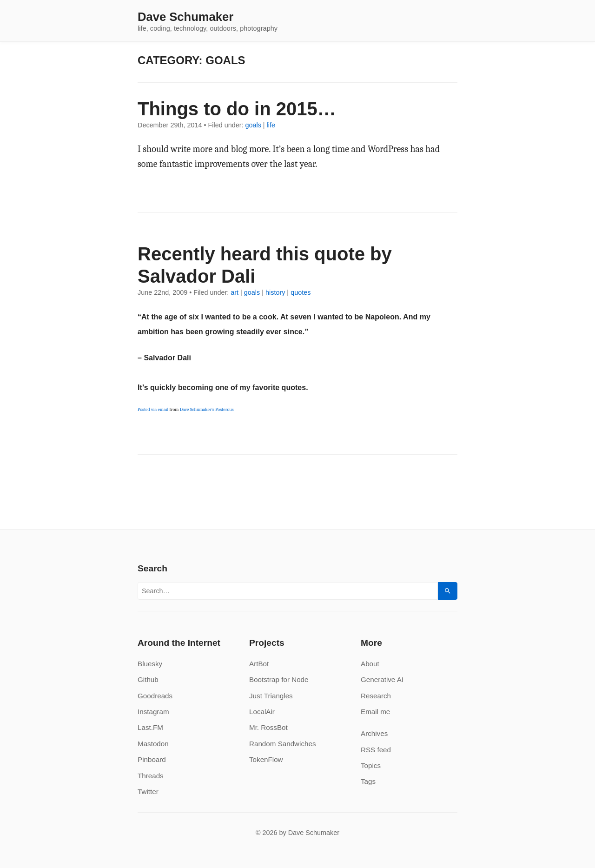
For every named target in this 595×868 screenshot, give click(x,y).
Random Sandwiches (283, 744)
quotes (301, 292)
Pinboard (152, 759)
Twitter (148, 792)
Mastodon (153, 744)
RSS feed (376, 750)
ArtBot (259, 664)
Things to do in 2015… (237, 109)
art (235, 292)
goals (253, 125)
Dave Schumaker (185, 17)
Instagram (153, 712)
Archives (374, 733)
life (271, 125)
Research (376, 696)
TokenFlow (266, 759)
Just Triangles (271, 696)
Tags (368, 781)
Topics (371, 765)
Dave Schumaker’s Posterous (207, 410)
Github (148, 679)
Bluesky (150, 664)
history (275, 292)
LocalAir (262, 712)
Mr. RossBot (268, 727)
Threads (151, 776)
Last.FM (150, 727)
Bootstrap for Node (279, 679)
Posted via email (153, 410)
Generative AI (382, 679)
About (370, 664)
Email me (375, 712)
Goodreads (155, 696)
